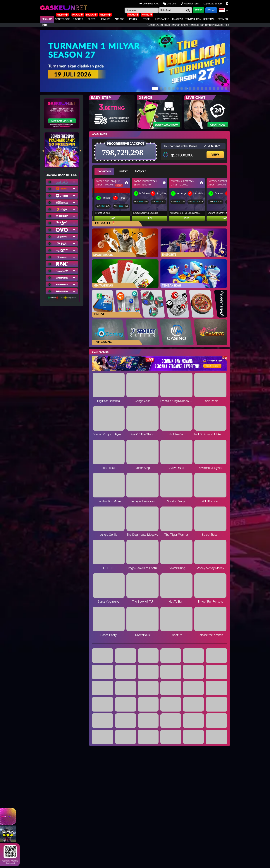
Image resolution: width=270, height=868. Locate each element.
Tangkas (177, 19)
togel (147, 19)
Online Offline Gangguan (62, 298)
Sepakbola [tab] (104, 172)
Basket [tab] (123, 172)
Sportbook (62, 19)
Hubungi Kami (190, 4)
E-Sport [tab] (141, 172)
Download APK (149, 4)
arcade (119, 19)
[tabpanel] (161, 199)
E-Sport (78, 19)
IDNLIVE (105, 19)
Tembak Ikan (193, 19)
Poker (133, 19)
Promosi (223, 19)
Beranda (47, 19)
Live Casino (162, 19)
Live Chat (170, 4)
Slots (92, 19)
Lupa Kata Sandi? (213, 4)
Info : (45, 25)
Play (112, 218)
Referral (209, 19)
